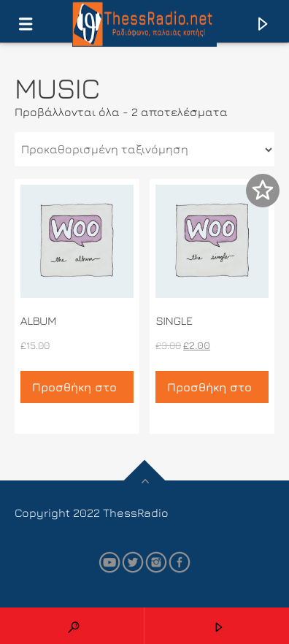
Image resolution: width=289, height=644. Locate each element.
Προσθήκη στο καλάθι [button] (74, 392)
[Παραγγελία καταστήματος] (144, 150)
